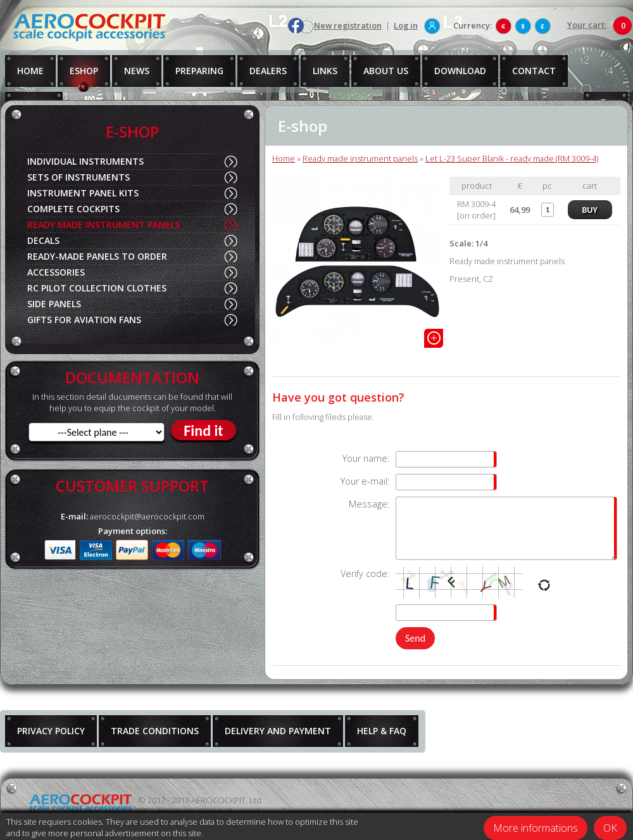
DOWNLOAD (460, 71)
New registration (348, 25)
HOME (30, 71)
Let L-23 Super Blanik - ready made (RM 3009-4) (512, 158)
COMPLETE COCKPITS (73, 209)
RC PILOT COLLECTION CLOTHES (97, 288)
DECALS (43, 240)
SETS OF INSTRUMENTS (78, 177)
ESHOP (84, 71)
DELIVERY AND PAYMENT (278, 731)
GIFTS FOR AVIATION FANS (84, 320)
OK (610, 828)
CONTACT (534, 71)
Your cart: (587, 25)
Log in (406, 25)
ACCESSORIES (56, 272)
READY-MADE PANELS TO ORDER (97, 256)
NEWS (137, 71)
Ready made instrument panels (360, 158)
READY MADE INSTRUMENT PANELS (103, 225)
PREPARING (199, 71)
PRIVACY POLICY (51, 731)
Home (284, 158)
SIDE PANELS (54, 304)
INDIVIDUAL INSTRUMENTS (85, 161)
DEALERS (268, 71)
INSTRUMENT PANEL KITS (83, 193)
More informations (536, 828)
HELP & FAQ (382, 731)
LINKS (325, 71)
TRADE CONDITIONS (155, 731)
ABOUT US (386, 71)
